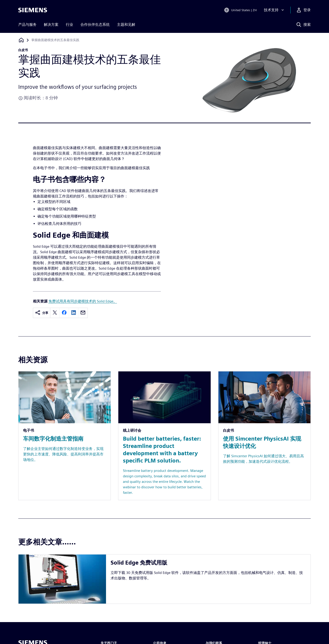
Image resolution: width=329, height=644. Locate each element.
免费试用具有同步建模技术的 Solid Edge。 (83, 301)
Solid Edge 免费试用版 (139, 563)
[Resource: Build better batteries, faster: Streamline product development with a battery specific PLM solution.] (164, 436)
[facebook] (64, 313)
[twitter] (55, 313)
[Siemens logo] (33, 10)
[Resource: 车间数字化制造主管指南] (65, 436)
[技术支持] (274, 10)
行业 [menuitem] (69, 25)
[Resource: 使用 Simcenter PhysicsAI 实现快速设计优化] (264, 436)
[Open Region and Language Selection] (240, 10)
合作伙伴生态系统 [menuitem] (95, 25)
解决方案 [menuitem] (51, 25)
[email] (83, 313)
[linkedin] (74, 313)
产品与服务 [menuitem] (27, 25)
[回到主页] (21, 40)
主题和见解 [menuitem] (126, 25)
